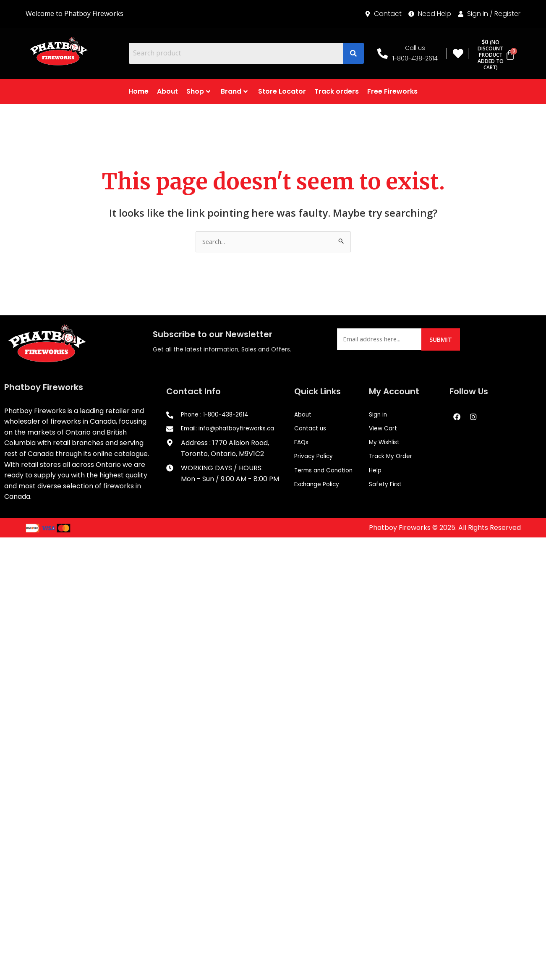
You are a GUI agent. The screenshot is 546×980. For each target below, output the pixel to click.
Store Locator (282, 91)
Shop (198, 91)
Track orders (337, 91)
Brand (234, 91)
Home (138, 91)
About (167, 91)
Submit (443, 340)
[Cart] (494, 55)
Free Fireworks (392, 91)
